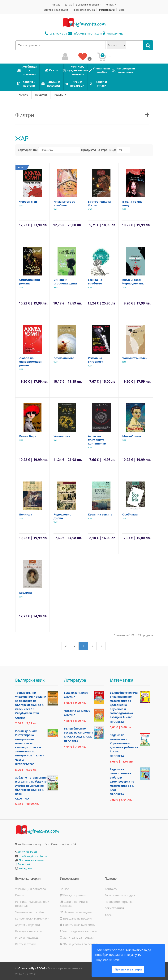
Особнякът (130, 514)
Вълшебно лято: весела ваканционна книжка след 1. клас (79, 733)
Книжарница (113, 33)
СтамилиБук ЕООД (32, 968)
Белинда (26, 514)
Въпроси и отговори (88, 5)
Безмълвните (64, 358)
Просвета (71, 741)
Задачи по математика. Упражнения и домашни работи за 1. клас (124, 743)
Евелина (26, 593)
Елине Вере (28, 436)
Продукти (41, 94)
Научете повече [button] (108, 960)
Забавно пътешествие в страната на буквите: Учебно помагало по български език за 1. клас (31, 786)
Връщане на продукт (76, 918)
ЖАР (21, 206)
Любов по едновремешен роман (31, 362)
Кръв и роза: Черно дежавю (133, 281)
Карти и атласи (26, 944)
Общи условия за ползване (80, 944)
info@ (85, 33)
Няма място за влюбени (64, 203)
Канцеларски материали (32, 918)
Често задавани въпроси (78, 931)
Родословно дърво (62, 516)
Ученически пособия (30, 912)
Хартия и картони (28, 925)
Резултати (60, 94)
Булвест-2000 (25, 764)
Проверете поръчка (84, 10)
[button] (59, 150)
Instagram (25, 868)
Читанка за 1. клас (77, 711)
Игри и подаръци (28, 937)
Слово (20, 718)
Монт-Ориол (132, 436)
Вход (122, 10)
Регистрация (107, 10)
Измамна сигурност (95, 360)
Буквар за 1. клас (76, 693)
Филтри (25, 115)
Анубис (70, 697)
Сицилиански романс (30, 281)
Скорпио (22, 798)
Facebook (24, 864)
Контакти (111, 5)
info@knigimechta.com (34, 856)
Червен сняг (28, 201)
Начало (56, 5)
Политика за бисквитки (78, 925)
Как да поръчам (73, 895)
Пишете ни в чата (31, 860)
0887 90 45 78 (56, 33)
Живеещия (62, 436)
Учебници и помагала (31, 889)
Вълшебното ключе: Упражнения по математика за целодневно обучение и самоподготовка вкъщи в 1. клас (124, 705)
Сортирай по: (28, 150)
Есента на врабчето (95, 281)
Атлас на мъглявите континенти (97, 440)
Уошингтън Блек (135, 358)
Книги (19, 895)
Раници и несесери (29, 931)
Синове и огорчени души (65, 281)
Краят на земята (100, 514)
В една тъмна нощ (132, 203)
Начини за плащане (76, 912)
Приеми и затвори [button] (128, 969)
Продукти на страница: (99, 150)
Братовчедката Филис (99, 203)
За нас (68, 5)
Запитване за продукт (56, 10)
